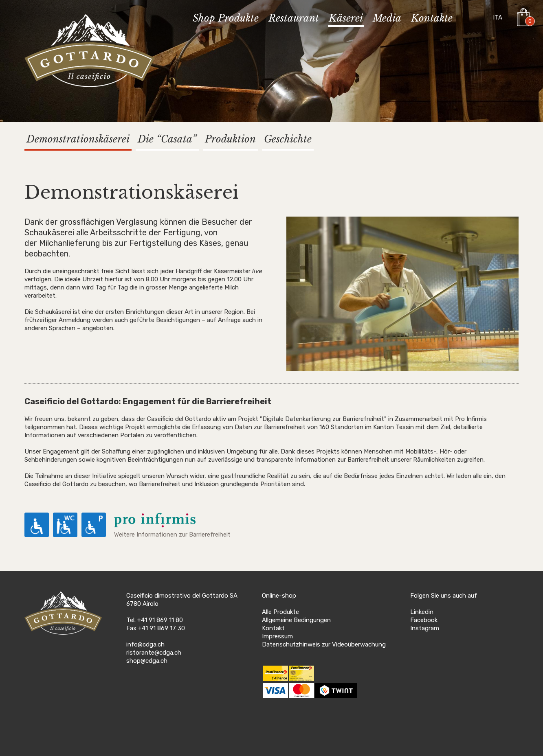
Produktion (230, 139)
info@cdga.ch (145, 644)
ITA (498, 18)
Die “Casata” (167, 139)
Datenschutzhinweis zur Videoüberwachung (324, 644)
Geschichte (288, 139)
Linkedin (422, 612)
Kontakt (273, 628)
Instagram (425, 628)
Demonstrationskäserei (78, 139)
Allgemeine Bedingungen (296, 620)
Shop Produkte (226, 19)
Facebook (424, 620)
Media (387, 19)
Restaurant (294, 19)
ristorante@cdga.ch (154, 653)
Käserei (346, 19)
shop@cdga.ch (147, 661)
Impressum (277, 636)
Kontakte (432, 19)
